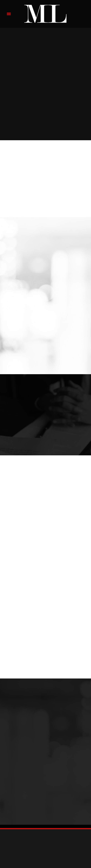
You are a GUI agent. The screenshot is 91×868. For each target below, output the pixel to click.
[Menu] (9, 14)
